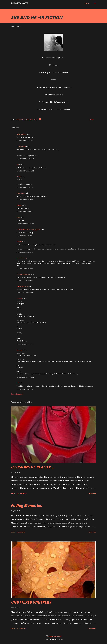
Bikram (19, 242)
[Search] (87, 3)
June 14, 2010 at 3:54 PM (25, 199)
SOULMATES (33, 120)
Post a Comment (17, 394)
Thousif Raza (21, 146)
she (28, 120)
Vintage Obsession (23, 274)
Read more (92, 493)
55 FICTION (20, 120)
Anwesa (19, 298)
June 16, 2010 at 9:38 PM (25, 268)
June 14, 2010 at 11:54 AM (25, 171)
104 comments (22, 493)
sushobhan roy (22, 258)
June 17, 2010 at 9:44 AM (25, 280)
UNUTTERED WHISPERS (31, 602)
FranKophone (19, 3)
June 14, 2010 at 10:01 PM (25, 224)
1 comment (21, 532)
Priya (18, 217)
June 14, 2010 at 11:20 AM (25, 159)
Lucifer (19, 205)
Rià (18, 165)
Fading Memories (27, 505)
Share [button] (92, 120)
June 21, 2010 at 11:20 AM (25, 377)
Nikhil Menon (21, 134)
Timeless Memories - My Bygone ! (29, 229)
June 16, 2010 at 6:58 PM (25, 236)
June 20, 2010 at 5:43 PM (25, 293)
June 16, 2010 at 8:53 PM (25, 252)
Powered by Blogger (53, 636)
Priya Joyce (21, 193)
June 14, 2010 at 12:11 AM (25, 140)
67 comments (22, 629)
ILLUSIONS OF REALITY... (33, 467)
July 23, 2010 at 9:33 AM (25, 389)
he (25, 120)
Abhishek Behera (22, 286)
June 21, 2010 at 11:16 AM (25, 344)
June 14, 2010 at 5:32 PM (25, 212)
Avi (18, 383)
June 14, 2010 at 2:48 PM (25, 187)
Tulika (19, 177)
